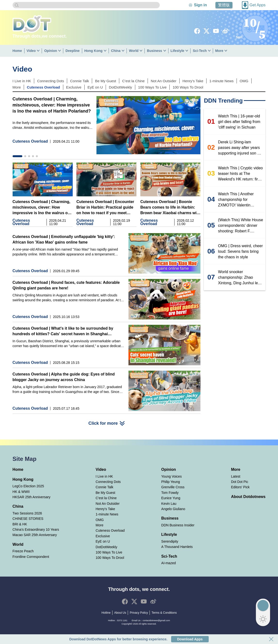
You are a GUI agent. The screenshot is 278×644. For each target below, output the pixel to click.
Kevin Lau (169, 504)
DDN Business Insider (178, 525)
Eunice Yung (171, 498)
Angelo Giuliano (173, 509)
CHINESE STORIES (28, 519)
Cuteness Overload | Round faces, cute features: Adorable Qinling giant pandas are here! (66, 285)
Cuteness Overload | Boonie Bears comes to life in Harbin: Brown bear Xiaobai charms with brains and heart (170, 208)
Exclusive (74, 87)
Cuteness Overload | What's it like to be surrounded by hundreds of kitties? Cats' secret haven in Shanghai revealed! (63, 331)
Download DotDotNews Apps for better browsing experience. (118, 639)
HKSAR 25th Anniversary (32, 497)
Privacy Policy (139, 613)
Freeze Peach (23, 551)
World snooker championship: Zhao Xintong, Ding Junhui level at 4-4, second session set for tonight (241, 278)
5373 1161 (122, 620)
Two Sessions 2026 (27, 513)
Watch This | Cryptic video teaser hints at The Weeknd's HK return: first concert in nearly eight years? (241, 174)
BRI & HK (20, 524)
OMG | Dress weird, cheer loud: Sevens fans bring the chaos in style (241, 251)
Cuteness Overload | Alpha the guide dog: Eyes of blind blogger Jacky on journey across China (64, 377)
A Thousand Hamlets (177, 547)
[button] (17, 156)
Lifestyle (178, 51)
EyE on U (95, 87)
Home (17, 51)
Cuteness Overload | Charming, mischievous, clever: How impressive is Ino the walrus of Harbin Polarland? (52, 105)
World (134, 51)
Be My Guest (106, 81)
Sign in (200, 5)
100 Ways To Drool (188, 87)
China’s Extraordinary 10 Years (36, 530)
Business (154, 51)
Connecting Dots (51, 81)
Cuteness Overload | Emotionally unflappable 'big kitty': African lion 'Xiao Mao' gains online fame (64, 239)
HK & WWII (21, 492)
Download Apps (190, 639)
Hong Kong (93, 51)
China (116, 51)
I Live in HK (22, 81)
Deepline (72, 51)
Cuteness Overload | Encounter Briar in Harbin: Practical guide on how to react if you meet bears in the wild (105, 208)
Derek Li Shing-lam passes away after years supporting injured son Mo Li (240, 148)
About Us (120, 613)
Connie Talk (79, 81)
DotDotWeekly (120, 87)
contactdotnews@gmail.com (156, 620)
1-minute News (222, 81)
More (219, 51)
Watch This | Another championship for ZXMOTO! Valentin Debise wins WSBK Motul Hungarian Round (240, 200)
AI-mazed (168, 563)
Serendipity (170, 541)
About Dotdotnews (248, 497)
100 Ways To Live (152, 87)
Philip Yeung (171, 482)
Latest (236, 476)
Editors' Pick (240, 487)
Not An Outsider (164, 81)
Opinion (51, 51)
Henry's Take (193, 81)
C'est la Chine (133, 81)
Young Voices (171, 476)
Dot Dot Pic (240, 482)
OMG (244, 81)
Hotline (106, 613)
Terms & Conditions (164, 613)
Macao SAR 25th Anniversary (35, 535)
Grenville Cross (173, 487)
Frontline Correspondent (31, 557)
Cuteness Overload (44, 87)
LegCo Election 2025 (28, 486)
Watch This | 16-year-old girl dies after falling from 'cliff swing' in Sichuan (239, 122)
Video (31, 51)
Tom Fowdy (170, 493)
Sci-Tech (200, 51)
